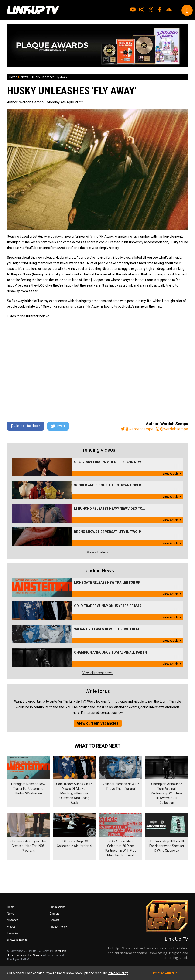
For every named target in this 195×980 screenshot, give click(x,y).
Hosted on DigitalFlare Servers (24, 955)
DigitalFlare (60, 951)
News (25, 77)
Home (13, 77)
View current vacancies (98, 723)
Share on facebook (26, 426)
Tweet (58, 426)
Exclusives (14, 933)
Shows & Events (17, 940)
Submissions (57, 907)
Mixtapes (13, 920)
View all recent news (97, 673)
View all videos (98, 552)
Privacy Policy (58, 927)
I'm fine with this (165, 973)
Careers (54, 914)
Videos (11, 927)
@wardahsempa (137, 429)
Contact (54, 920)
